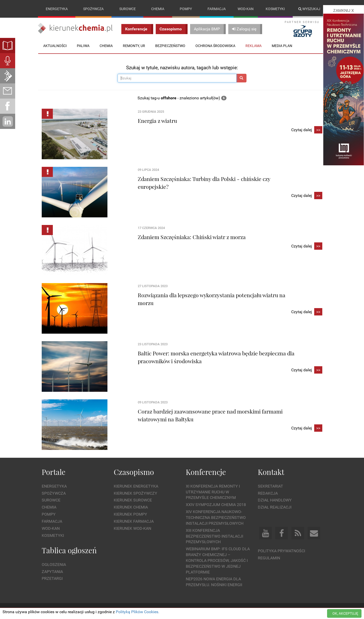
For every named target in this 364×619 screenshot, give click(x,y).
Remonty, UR (134, 46)
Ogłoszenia (54, 565)
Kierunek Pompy (130, 514)
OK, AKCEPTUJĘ (345, 613)
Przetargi (52, 578)
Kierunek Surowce (133, 500)
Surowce (128, 9)
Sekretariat (270, 486)
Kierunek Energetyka (136, 486)
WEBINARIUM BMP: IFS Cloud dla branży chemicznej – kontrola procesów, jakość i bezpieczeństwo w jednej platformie (218, 560)
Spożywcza (93, 9)
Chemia (158, 9)
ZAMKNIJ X (344, 10)
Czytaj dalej (307, 130)
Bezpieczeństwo (170, 46)
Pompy (186, 9)
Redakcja (268, 493)
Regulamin (269, 558)
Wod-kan (246, 9)
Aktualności (55, 46)
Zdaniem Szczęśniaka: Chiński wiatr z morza (192, 237)
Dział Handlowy (275, 500)
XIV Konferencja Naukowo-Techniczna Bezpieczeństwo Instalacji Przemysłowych (216, 518)
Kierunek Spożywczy (135, 493)
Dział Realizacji (275, 507)
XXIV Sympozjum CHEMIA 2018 (216, 505)
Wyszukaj (309, 9)
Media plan (282, 46)
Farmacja (217, 9)
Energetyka (57, 9)
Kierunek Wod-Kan (132, 528)
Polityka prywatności (281, 551)
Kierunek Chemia (131, 507)
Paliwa (83, 46)
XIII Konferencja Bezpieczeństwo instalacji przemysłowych (214, 536)
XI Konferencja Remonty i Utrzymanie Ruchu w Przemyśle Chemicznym (213, 492)
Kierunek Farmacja (134, 521)
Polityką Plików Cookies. (138, 612)
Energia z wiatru (157, 121)
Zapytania (52, 572)
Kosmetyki (275, 9)
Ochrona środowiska (215, 46)
